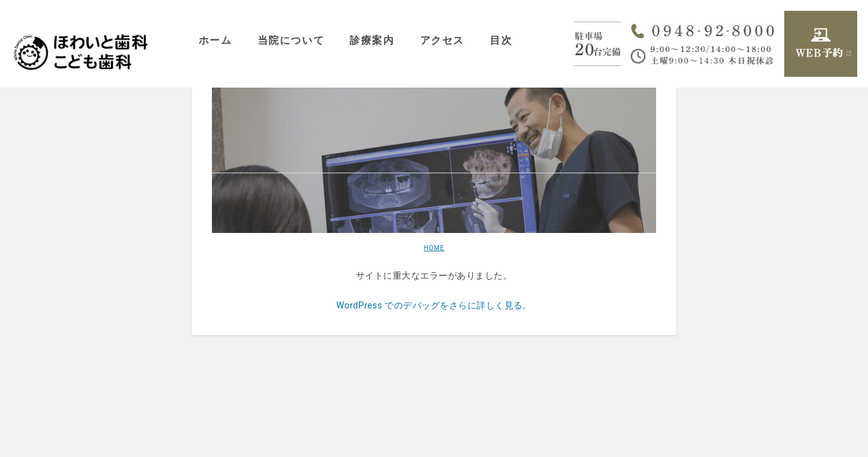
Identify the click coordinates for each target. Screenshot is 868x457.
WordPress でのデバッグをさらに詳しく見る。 (434, 305)
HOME (434, 248)
